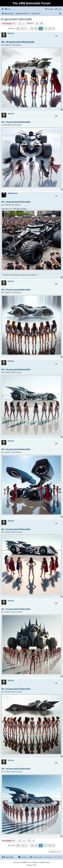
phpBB (24, 862)
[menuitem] (8, 9)
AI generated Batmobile (16, 19)
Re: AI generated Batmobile (18, 42)
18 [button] (50, 29)
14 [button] (32, 29)
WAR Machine (13, 193)
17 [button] (45, 29)
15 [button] (36, 29)
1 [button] (26, 29)
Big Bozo (11, 33)
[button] (18, 29)
